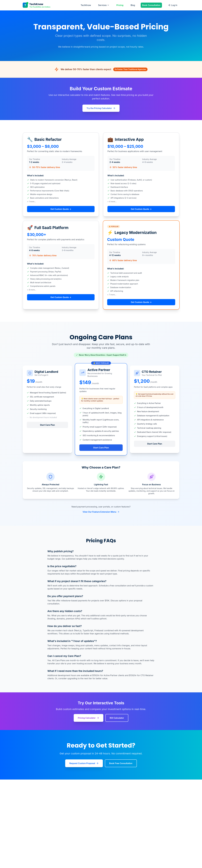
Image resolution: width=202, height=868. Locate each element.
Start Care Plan (47, 425)
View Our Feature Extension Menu (101, 512)
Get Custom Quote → (61, 209)
